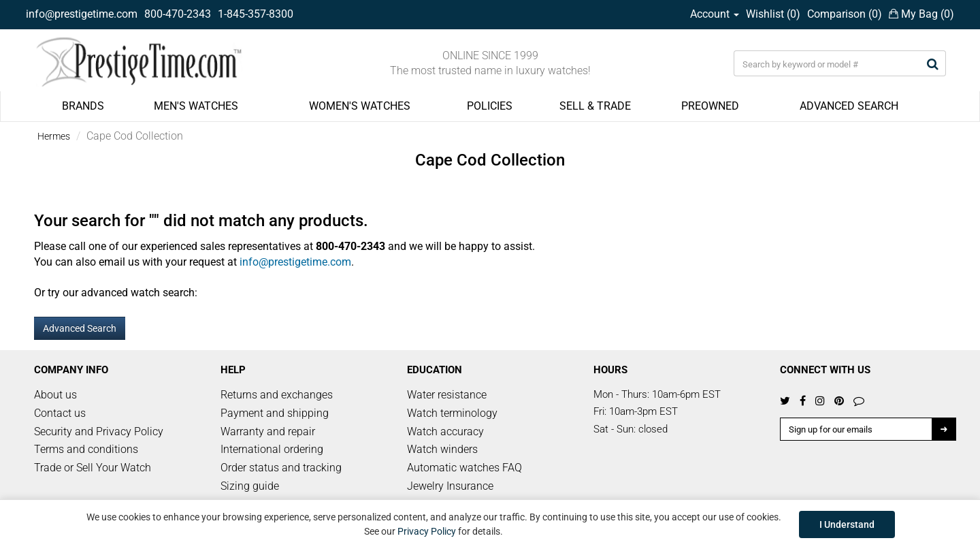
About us (55, 395)
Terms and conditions (86, 449)
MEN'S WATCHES (196, 106)
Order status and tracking (281, 468)
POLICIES (490, 106)
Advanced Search (80, 328)
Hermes (54, 136)
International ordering (272, 449)
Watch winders (442, 449)
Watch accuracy (445, 432)
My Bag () (921, 14)
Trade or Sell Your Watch (93, 468)
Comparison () (845, 14)
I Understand (847, 524)
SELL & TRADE (595, 106)
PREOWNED (710, 106)
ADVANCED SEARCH (849, 106)
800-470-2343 (178, 14)
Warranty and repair (268, 432)
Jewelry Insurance (450, 486)
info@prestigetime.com (82, 14)
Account (715, 14)
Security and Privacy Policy (99, 432)
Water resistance (447, 395)
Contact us (60, 413)
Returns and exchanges (277, 395)
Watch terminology (452, 413)
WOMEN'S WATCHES (360, 106)
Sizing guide (250, 486)
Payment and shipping (275, 413)
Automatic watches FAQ (464, 468)
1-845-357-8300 (256, 14)
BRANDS (83, 106)
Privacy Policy (427, 531)
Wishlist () (773, 14)
